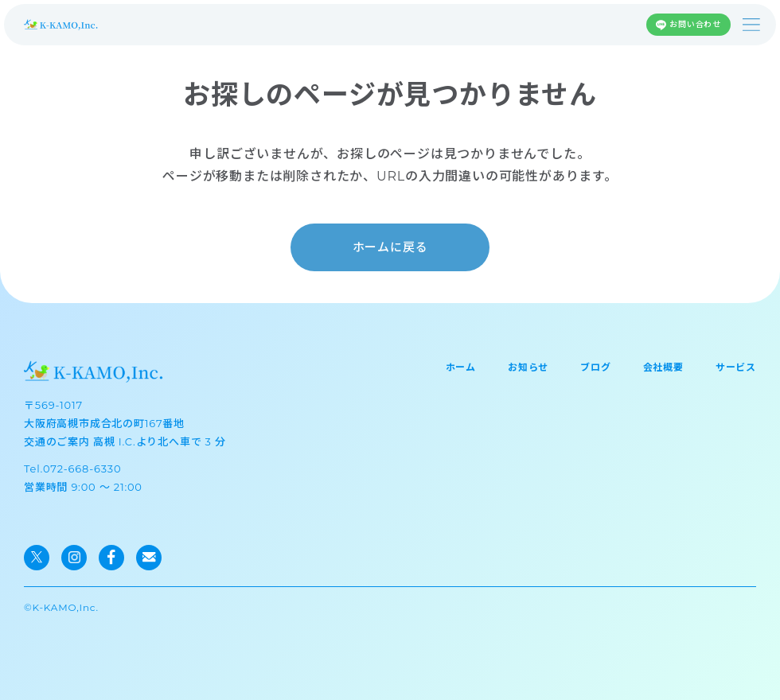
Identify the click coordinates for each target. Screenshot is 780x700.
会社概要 (663, 367)
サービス (736, 367)
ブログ (595, 367)
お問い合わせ (695, 24)
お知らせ (528, 367)
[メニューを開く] (751, 25)
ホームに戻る (390, 247)
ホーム (461, 367)
